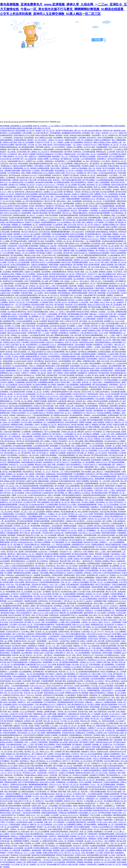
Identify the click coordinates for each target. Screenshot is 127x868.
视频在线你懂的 (44, 481)
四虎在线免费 (11, 650)
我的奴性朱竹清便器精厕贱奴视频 (73, 359)
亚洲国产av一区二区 (92, 349)
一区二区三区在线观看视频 (35, 674)
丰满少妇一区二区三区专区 (115, 269)
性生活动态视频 (25, 855)
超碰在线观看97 (102, 175)
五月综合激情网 (65, 446)
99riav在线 (69, 305)
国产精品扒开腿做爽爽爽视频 (93, 335)
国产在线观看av (52, 768)
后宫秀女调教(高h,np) (46, 283)
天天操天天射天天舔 (80, 218)
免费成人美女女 (111, 436)
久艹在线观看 (40, 620)
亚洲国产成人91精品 (78, 641)
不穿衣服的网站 (55, 133)
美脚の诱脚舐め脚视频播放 (94, 441)
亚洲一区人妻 (100, 730)
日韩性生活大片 (81, 274)
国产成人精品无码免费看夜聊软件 (21, 406)
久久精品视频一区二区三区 (39, 429)
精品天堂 (74, 210)
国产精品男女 (118, 674)
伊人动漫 (112, 855)
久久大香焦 (15, 417)
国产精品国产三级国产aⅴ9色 (65, 258)
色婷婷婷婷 (47, 279)
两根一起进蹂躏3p (59, 465)
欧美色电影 (73, 286)
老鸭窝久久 (22, 702)
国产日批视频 (122, 337)
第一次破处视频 (110, 410)
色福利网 (87, 300)
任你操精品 (94, 208)
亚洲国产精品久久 (112, 589)
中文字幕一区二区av (35, 145)
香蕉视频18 (121, 784)
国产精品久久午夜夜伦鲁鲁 (15, 683)
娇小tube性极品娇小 (96, 516)
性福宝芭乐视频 (119, 425)
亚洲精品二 (104, 542)
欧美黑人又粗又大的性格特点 (101, 260)
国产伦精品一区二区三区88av (82, 761)
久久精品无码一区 (112, 467)
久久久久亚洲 (58, 824)
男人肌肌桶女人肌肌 (108, 215)
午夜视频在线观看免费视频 (17, 479)
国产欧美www (108, 389)
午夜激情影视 (104, 406)
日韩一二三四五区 (120, 549)
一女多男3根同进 (57, 526)
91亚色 (45, 787)
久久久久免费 (88, 514)
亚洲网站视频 (49, 723)
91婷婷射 (27, 721)
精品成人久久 (84, 417)
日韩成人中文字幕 (25, 580)
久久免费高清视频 (52, 505)
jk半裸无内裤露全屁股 (41, 848)
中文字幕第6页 (20, 514)
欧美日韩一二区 (58, 472)
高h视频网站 (91, 530)
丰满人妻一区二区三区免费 (42, 594)
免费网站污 (43, 514)
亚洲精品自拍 (51, 474)
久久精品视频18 (70, 695)
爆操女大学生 (76, 502)
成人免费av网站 (27, 653)
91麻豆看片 (90, 617)
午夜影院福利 (93, 834)
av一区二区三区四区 (21, 396)
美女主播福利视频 (115, 366)
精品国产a (27, 636)
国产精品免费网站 (17, 255)
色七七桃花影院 (59, 822)
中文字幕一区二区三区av (44, 443)
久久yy (93, 784)
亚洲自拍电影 (115, 450)
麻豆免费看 (12, 763)
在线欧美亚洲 (51, 290)
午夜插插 (6, 867)
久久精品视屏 (31, 561)
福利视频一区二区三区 (22, 234)
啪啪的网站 (16, 432)
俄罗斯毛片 (12, 554)
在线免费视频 (95, 417)
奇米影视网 (39, 410)
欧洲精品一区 (20, 201)
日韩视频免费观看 (26, 596)
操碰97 (66, 316)
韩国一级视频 (26, 173)
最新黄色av (38, 149)
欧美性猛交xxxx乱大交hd (37, 290)
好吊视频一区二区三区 (34, 392)
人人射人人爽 (116, 429)
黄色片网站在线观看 (54, 756)
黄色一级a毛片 (98, 806)
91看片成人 (12, 248)
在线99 (68, 759)
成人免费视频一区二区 (28, 314)
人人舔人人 (75, 281)
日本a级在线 (66, 319)
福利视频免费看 (69, 203)
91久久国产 (38, 592)
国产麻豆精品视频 (12, 540)
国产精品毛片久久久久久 (107, 387)
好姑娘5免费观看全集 (49, 222)
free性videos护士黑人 (26, 542)
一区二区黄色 (77, 145)
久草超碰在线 (37, 580)
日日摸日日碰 (59, 436)
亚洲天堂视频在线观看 (34, 196)
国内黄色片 (81, 617)
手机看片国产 (108, 149)
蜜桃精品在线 (101, 152)
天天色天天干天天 (46, 799)
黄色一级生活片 (74, 267)
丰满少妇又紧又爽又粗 (54, 669)
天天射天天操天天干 (90, 465)
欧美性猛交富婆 (87, 850)
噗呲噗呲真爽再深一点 (117, 333)
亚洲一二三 (81, 688)
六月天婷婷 (106, 481)
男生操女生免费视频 (104, 413)
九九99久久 (114, 606)
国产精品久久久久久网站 (64, 208)
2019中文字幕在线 (25, 385)
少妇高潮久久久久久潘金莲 (72, 667)
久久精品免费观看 (15, 133)
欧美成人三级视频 (51, 735)
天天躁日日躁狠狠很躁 (111, 782)
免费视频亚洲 (119, 669)
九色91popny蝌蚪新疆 (63, 149)
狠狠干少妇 (67, 460)
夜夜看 (37, 726)
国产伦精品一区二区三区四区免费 (44, 300)
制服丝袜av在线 (70, 154)
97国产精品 (63, 267)
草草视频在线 (8, 363)
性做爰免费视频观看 (92, 483)
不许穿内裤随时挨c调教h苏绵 (44, 624)
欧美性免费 (27, 806)
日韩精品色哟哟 (10, 288)
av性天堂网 (24, 737)
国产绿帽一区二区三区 (60, 166)
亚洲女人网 (74, 368)
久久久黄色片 (106, 161)
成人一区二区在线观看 (73, 443)
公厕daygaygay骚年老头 (34, 192)
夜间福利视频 (36, 526)
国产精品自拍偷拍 (7, 439)
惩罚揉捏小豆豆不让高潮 (19, 568)
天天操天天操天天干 (80, 394)
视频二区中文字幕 (70, 225)
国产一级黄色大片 (31, 156)
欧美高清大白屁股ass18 (45, 154)
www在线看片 (6, 864)
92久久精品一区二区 (26, 624)
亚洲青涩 (70, 490)
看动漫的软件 (26, 276)
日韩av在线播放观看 (62, 196)
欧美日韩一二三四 (18, 537)
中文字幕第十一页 (116, 175)
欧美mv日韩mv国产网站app (45, 135)
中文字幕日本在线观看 (67, 375)
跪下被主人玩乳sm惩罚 (109, 620)
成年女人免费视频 (14, 337)
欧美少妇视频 (8, 234)
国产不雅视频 (54, 281)
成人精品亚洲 (73, 302)
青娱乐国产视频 (53, 321)
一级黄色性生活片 (88, 561)
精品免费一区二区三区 (36, 187)
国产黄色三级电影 (103, 474)
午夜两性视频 (46, 234)
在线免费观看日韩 (26, 149)
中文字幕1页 (118, 272)
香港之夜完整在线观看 (92, 265)
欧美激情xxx (60, 342)
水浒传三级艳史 (106, 349)
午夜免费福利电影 (107, 629)
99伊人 (62, 321)
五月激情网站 (14, 279)
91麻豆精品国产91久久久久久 (37, 664)
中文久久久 (30, 695)
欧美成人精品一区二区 (116, 627)
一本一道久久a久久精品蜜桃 (87, 248)
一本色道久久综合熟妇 (94, 521)
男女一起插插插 (13, 712)
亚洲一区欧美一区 (74, 791)
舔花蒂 (3, 455)
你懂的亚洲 (43, 770)
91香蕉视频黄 (105, 182)
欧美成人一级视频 (66, 218)
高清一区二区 (66, 582)
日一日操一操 (68, 653)
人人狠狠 (79, 326)
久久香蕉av (79, 300)
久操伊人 (62, 312)
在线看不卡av (31, 161)
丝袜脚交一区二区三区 (82, 260)
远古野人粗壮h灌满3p (82, 686)
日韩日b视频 (39, 166)
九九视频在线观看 (7, 283)
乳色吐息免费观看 (45, 175)
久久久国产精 (43, 427)
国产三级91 (105, 262)
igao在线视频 (83, 615)
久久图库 (22, 258)
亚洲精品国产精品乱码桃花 (46, 366)
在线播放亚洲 (40, 403)
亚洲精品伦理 (98, 782)
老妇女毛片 (77, 846)
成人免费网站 (78, 147)
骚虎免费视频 (49, 208)
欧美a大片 (98, 225)
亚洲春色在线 (18, 377)
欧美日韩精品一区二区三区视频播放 (54, 236)
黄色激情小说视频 (88, 166)
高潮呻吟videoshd (72, 693)
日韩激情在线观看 (71, 533)
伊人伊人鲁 (30, 608)
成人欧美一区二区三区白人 (109, 483)
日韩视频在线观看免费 (115, 846)
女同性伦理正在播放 (77, 787)
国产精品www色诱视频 (117, 462)
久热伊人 (18, 307)
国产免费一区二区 (22, 286)
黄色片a (93, 752)
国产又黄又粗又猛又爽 (45, 606)
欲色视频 (106, 556)
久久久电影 (78, 295)
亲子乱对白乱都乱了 (24, 467)
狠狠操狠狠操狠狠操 (34, 448)
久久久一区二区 (95, 262)
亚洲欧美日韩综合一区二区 (10, 817)
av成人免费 (59, 488)
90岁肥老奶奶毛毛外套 (28, 540)
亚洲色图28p (93, 636)
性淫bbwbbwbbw (111, 443)
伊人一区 (65, 156)
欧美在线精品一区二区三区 (65, 170)
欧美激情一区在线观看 (76, 841)
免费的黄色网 (121, 201)
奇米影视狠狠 (52, 439)
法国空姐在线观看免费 (30, 486)
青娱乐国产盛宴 (21, 145)
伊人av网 (45, 281)
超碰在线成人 (34, 716)
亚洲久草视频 (79, 467)
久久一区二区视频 (92, 272)
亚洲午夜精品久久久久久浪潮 (24, 135)
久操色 (16, 399)
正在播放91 (35, 387)
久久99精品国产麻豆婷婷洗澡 (24, 749)
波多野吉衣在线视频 (85, 377)
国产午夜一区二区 (75, 509)
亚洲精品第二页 (95, 695)
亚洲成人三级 (117, 142)
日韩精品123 (7, 695)
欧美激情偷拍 (60, 161)
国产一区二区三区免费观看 (111, 737)
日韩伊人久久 (26, 808)
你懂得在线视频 (120, 370)
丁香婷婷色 (78, 396)
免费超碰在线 (38, 714)
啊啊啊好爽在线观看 (62, 335)
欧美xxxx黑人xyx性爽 (47, 782)
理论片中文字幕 (50, 201)
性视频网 (106, 594)
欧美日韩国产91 (23, 203)
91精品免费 (16, 850)
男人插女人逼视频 (94, 704)
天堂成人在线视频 (74, 450)
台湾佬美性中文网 (48, 690)
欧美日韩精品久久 (16, 519)
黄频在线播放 (62, 290)
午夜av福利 (35, 841)
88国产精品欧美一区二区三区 (109, 145)
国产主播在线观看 (43, 326)
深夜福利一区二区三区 (103, 340)
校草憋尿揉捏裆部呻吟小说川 (90, 215)
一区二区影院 (97, 300)
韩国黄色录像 (17, 490)
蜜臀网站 (104, 608)
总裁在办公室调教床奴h (102, 140)
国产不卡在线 (92, 173)
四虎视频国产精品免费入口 (35, 603)
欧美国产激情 (109, 853)
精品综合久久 (26, 328)
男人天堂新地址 (43, 561)
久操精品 (26, 370)
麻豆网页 (52, 427)
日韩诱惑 (89, 641)
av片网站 (40, 161)
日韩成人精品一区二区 (40, 806)
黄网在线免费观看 (100, 469)
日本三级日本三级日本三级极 (55, 227)
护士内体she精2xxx (111, 441)
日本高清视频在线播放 (55, 817)
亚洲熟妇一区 (68, 709)
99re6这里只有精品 (83, 312)
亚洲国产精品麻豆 (42, 330)
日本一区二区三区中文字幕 (13, 693)
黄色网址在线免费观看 (42, 521)
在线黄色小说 (113, 135)
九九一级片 (56, 646)
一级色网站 (58, 667)
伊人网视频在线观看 (13, 759)
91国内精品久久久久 (88, 199)
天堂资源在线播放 (23, 488)
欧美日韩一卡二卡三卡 (110, 133)
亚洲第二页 (82, 530)
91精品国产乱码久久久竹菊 (43, 436)
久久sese (47, 516)
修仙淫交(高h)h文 (51, 361)
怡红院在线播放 (87, 488)
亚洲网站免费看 (38, 577)
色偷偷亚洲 (39, 554)
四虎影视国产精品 (85, 566)
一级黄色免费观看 (96, 389)
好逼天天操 (13, 163)
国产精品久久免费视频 (91, 434)
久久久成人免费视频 (27, 465)
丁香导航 (87, 326)
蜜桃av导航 (50, 509)
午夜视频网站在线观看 (51, 288)
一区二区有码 (117, 719)
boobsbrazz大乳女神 (37, 490)
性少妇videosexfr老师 (73, 340)
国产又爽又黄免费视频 (35, 766)
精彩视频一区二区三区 (106, 248)
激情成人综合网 (10, 481)
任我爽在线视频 (63, 787)
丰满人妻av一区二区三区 (96, 836)
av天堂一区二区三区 (63, 834)
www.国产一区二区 (60, 737)
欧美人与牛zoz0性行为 (12, 213)
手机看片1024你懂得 (18, 413)
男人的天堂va (40, 566)
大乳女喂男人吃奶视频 (105, 700)
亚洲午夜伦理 (20, 192)
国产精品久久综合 (14, 808)
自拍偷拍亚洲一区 (115, 401)
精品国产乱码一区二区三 (63, 413)
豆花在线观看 (39, 723)
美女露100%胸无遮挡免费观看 (99, 213)
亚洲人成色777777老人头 (110, 298)
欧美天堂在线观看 (6, 196)
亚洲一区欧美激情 (98, 309)
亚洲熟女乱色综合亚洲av (19, 784)
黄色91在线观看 (90, 178)
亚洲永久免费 (60, 173)
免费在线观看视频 (80, 639)
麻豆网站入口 (40, 768)
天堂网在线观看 (15, 824)
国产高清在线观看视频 (72, 596)
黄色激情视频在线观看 (16, 319)
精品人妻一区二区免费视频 (35, 178)
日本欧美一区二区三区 (37, 286)
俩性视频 (54, 791)
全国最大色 (102, 636)
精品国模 (77, 354)
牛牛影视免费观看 (109, 201)
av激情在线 (74, 547)
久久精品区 (36, 170)
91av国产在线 (92, 429)
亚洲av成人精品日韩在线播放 (80, 135)
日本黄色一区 (104, 575)
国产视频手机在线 (51, 672)
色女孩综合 (30, 563)
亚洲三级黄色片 (43, 570)
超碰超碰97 (61, 385)
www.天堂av (4, 787)
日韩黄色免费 (63, 246)
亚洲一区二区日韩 (71, 342)
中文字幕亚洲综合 (14, 173)
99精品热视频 (8, 361)
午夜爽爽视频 (72, 516)
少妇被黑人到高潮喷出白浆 (28, 260)
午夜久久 (32, 366)
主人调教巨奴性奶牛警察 (25, 763)
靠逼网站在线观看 (85, 196)
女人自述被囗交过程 (108, 417)
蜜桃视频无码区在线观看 (22, 573)
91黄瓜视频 (22, 347)
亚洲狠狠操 (35, 370)
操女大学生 (50, 305)
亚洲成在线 (54, 481)
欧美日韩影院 (8, 749)
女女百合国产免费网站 (8, 820)
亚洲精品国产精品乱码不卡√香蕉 (93, 323)
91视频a (50, 399)
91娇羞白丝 (68, 387)
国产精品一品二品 (28, 330)
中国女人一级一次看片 (46, 260)
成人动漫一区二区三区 (101, 606)
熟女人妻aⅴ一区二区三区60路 (67, 566)
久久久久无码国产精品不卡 (93, 380)
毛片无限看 (19, 599)
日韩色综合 (113, 773)
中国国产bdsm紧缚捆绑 (48, 455)
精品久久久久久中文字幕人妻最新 (36, 340)
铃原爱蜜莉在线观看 (89, 354)
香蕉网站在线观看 (20, 215)
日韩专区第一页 (85, 674)
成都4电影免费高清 (33, 356)
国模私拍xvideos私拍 (35, 248)
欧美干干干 (67, 761)
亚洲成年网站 (121, 288)
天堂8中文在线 (93, 639)
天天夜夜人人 (43, 220)
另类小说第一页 (38, 759)
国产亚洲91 (68, 829)
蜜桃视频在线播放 (14, 462)
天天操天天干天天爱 (42, 142)
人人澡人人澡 (105, 434)
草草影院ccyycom (97, 476)
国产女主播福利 (71, 352)
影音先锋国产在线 (21, 208)
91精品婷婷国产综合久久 (16, 161)
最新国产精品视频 (109, 770)
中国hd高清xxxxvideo (86, 342)
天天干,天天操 (107, 674)
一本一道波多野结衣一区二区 (85, 283)
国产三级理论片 (6, 476)
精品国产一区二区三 (21, 512)
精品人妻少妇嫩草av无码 (107, 274)
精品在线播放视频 (105, 465)
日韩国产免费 (113, 608)
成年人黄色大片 (98, 472)
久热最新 (15, 740)
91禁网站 (17, 803)
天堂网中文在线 (80, 855)
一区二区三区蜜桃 (14, 420)
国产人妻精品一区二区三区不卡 (39, 152)
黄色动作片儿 (122, 436)
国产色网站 (39, 744)
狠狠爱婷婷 (30, 648)
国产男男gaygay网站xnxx (15, 222)
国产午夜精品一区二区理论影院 (107, 250)
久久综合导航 (84, 302)
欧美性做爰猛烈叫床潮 (63, 408)
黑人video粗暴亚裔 (57, 683)
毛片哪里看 (47, 592)
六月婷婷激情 (8, 138)
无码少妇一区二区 (28, 420)
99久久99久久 (85, 281)
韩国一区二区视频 (66, 559)
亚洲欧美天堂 (62, 704)
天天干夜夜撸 (99, 222)
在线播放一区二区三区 (8, 467)
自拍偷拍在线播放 (105, 352)
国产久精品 (50, 488)
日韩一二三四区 (110, 490)
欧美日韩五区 (13, 316)
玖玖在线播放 (100, 399)
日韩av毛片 (103, 359)
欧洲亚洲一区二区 (6, 545)
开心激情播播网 (79, 474)
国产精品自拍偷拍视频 (54, 420)
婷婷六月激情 (85, 149)
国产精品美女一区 (52, 559)
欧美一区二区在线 (95, 168)
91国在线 (52, 276)
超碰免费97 (56, 156)
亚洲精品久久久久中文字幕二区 (16, 770)
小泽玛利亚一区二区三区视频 (67, 185)
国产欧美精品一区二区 (12, 453)
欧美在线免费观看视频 (29, 354)
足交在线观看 (19, 848)
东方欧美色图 (110, 559)
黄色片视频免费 (85, 568)
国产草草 (14, 542)
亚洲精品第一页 (109, 610)
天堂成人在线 (101, 170)
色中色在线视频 (62, 286)
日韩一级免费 (60, 406)
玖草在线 (120, 479)
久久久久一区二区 (14, 300)
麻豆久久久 (118, 276)
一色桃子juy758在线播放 (79, 168)
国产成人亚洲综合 (87, 490)
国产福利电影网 (61, 276)
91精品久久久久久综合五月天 (71, 323)
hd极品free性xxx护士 (81, 163)
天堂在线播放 (82, 563)
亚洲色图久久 (114, 316)
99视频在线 (45, 267)
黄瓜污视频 (4, 660)
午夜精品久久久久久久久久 (90, 239)
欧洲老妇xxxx (29, 620)
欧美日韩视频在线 (64, 293)
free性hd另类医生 (119, 817)
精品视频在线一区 (40, 422)
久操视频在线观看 (108, 695)
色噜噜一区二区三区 (36, 208)
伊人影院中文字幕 (30, 502)
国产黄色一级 (85, 267)
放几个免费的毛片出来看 (44, 138)
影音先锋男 (36, 681)
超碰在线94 (46, 526)
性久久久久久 (71, 173)
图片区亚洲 (31, 326)
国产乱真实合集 (90, 170)
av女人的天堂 (91, 457)
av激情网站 (104, 768)
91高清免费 (27, 681)
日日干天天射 (5, 335)
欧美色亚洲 (42, 194)
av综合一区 (15, 314)
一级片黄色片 (48, 328)
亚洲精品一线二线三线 (38, 373)
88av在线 (87, 542)
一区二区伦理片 (53, 641)
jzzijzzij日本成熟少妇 (95, 130)
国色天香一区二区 (114, 403)
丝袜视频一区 (97, 744)
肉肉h (91, 712)
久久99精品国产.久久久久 (48, 345)
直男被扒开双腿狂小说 (111, 225)
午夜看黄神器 (102, 354)
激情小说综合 (48, 145)
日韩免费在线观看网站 (116, 178)
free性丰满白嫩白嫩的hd (75, 803)
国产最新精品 (77, 744)
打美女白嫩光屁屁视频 (66, 537)
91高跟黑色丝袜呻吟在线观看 (43, 243)
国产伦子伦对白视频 (15, 236)
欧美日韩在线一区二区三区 (92, 201)
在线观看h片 (95, 507)
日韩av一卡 (54, 312)
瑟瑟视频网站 (78, 766)
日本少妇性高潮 (99, 850)
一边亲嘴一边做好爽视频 (102, 347)
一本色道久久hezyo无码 (39, 528)
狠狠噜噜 (4, 316)
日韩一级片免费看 (62, 523)
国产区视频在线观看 (33, 408)
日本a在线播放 (11, 187)
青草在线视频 (113, 453)
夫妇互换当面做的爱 (111, 196)
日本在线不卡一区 (65, 552)
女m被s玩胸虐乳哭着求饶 (86, 220)
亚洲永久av (50, 307)
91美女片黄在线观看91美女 (20, 265)
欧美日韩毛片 (92, 138)
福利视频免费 (98, 410)
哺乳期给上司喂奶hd (102, 561)
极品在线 (67, 194)
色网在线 (15, 180)
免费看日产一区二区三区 (97, 728)
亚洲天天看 (120, 152)
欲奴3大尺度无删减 (77, 234)
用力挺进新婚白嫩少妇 (93, 234)
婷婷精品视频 (95, 608)
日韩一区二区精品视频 (89, 450)
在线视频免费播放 (63, 255)
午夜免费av (88, 469)
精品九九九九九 (102, 462)
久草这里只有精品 (104, 429)
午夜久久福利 (96, 674)
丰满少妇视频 (27, 133)
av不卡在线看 (107, 439)
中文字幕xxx (59, 154)
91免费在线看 (90, 232)
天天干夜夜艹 (104, 208)
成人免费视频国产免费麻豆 (85, 250)
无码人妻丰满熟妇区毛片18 (77, 704)
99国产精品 (116, 340)
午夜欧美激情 (99, 288)
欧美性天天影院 (40, 740)
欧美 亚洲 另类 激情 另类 (65, 189)
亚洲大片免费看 (112, 227)
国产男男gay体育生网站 (19, 241)
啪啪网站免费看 (18, 272)
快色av (103, 672)
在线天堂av (96, 716)
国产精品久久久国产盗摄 (91, 192)
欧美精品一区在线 (62, 135)
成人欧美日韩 (109, 624)
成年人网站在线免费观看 (86, 356)
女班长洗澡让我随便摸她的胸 (106, 203)
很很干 (101, 622)
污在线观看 (82, 138)
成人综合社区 (5, 265)
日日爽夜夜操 (11, 178)
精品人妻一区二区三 (15, 460)
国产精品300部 (104, 373)
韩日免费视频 (54, 337)
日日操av (44, 356)
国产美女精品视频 (89, 408)
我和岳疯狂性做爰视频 (20, 716)
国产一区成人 (96, 133)
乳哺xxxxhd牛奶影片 (103, 392)
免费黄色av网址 (70, 140)
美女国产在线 (83, 712)
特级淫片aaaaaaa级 (113, 432)
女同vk (3, 552)
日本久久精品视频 (85, 782)
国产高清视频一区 (61, 493)
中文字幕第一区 (6, 850)
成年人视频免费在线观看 (76, 749)
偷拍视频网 (44, 380)
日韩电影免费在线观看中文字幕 (62, 392)
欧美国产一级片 (93, 182)
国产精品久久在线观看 (88, 156)
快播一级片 (96, 298)
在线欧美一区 (122, 848)
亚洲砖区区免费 (25, 789)
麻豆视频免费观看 (16, 472)
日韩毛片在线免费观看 (118, 253)
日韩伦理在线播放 (31, 552)
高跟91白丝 (32, 347)
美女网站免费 (72, 603)
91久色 (88, 545)
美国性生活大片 (50, 789)
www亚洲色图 (69, 436)
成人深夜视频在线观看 (26, 147)
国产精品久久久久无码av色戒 (93, 667)
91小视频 (120, 528)
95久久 (103, 302)
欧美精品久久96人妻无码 (52, 359)
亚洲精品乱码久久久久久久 (96, 540)
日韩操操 (12, 415)
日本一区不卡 (55, 354)
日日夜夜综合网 (32, 747)
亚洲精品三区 (35, 199)
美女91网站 (15, 761)
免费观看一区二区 (101, 194)
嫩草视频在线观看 (120, 815)
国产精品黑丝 (95, 163)
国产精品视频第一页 (71, 674)
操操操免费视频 (80, 429)
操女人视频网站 (110, 841)
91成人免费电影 (115, 587)
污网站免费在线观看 (75, 290)
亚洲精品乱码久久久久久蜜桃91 (43, 173)
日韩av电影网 (28, 236)
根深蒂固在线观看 (57, 152)
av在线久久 (76, 194)
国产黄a (52, 570)
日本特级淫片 (106, 777)
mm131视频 (58, 253)
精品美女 (14, 349)
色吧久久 (119, 417)
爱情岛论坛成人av (32, 582)
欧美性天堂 (88, 142)
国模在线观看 (34, 380)
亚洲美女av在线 (103, 752)
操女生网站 (13, 702)
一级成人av (98, 702)
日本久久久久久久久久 (50, 218)
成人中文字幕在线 (71, 712)
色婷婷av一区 (96, 721)
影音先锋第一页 (96, 481)
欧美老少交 (38, 406)
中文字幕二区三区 (61, 302)
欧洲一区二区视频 (100, 187)
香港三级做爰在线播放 (49, 229)
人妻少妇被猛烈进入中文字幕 (18, 429)
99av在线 (77, 392)
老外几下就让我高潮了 (104, 356)
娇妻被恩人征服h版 (106, 272)
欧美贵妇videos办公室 (104, 742)
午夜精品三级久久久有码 (12, 342)
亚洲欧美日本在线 (69, 370)
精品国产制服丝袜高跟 (113, 545)
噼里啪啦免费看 (8, 514)
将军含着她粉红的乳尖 (86, 479)
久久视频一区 (12, 580)
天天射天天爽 (98, 488)
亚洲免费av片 (102, 159)
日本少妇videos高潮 (16, 622)
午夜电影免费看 (64, 410)
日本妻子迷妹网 (67, 646)
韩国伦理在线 (26, 170)
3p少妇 (14, 340)
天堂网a (109, 817)
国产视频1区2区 (66, 159)
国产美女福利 (9, 286)
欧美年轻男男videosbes (45, 258)
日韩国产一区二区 (25, 719)
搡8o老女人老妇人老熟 (82, 189)
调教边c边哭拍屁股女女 (58, 573)
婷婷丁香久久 (22, 248)
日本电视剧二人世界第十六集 (64, 606)
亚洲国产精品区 (81, 537)
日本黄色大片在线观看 (81, 775)
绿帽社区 (61, 340)
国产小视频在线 (33, 523)
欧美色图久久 (93, 403)
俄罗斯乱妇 (117, 759)
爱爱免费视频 (100, 479)
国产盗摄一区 (82, 453)
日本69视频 (94, 210)
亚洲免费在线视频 (45, 156)
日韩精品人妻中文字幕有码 (75, 521)
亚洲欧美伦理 (72, 453)
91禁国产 (99, 820)
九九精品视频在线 (64, 210)
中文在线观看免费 (102, 643)
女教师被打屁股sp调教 (12, 170)
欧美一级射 (8, 399)
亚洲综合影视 (6, 340)
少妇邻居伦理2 (96, 653)
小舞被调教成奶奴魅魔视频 (14, 796)
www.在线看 (93, 206)
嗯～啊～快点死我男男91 (29, 345)
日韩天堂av (99, 490)
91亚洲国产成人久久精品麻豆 (110, 799)
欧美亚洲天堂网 (31, 382)
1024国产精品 (65, 641)
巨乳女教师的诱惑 (72, 422)
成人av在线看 (35, 234)
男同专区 (70, 272)
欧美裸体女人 (110, 309)
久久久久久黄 (121, 307)
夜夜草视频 (102, 293)
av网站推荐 (85, 596)
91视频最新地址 (38, 432)
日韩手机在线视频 (108, 721)
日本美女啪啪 (22, 152)
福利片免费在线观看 (114, 552)
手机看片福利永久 (115, 829)
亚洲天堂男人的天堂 (118, 182)
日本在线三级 (23, 505)
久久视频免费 (26, 432)
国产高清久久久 (53, 857)
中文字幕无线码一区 (42, 791)
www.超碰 (20, 443)
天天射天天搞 (114, 643)
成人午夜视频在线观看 (81, 208)
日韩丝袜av (61, 427)
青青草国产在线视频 (102, 554)
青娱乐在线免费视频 (59, 603)
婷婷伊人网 (97, 573)
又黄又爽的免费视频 (29, 323)
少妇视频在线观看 (84, 587)
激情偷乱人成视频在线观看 (40, 168)
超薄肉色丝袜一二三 (48, 545)
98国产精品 (43, 500)
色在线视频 (71, 577)
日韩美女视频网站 (95, 363)
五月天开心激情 (90, 147)
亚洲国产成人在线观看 (58, 453)
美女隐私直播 (120, 206)
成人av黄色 (51, 803)
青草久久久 (10, 307)
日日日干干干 (93, 274)
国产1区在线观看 (100, 295)
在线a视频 (4, 185)
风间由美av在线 (43, 274)
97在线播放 (86, 133)
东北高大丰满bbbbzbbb (17, 448)
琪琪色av (121, 497)
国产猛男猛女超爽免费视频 (23, 446)
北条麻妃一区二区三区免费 (53, 192)
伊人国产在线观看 (61, 399)
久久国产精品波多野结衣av (108, 173)
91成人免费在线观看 (55, 829)
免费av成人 (93, 314)
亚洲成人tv (25, 824)
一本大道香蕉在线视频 (95, 794)
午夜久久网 (33, 180)
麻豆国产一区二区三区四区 (37, 140)
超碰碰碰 (101, 864)
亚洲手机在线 (43, 601)
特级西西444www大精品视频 (99, 253)
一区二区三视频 (81, 420)
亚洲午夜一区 (87, 382)
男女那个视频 (79, 272)
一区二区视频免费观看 (93, 241)
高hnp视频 (4, 615)
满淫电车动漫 (48, 377)
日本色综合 (4, 218)
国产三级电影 (58, 373)
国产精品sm (47, 389)
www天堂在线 (66, 363)
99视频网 (80, 380)
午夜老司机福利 (30, 189)
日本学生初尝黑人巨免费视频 (71, 580)
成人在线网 (52, 385)
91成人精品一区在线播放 (26, 250)
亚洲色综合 (122, 208)
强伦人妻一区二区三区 (67, 380)
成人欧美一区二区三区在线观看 (46, 632)
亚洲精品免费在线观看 (43, 634)
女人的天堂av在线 (20, 361)
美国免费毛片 (62, 714)
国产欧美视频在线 (87, 486)
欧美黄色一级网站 (29, 606)
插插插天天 (24, 629)
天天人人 (20, 368)
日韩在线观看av (6, 290)
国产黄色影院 (59, 305)
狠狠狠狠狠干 (40, 777)
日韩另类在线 (26, 337)
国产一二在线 (51, 286)
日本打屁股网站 (12, 455)
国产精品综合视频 (95, 307)
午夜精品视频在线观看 (92, 246)
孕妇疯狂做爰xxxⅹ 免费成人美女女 (66, 568)
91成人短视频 (19, 582)
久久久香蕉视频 (8, 253)
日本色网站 (25, 342)
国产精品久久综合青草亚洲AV (46, 483)
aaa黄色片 (120, 302)
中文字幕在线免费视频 (76, 737)
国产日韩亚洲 (59, 243)
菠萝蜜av (57, 512)
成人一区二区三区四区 (40, 530)
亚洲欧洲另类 (52, 401)
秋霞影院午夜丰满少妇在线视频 (26, 194)
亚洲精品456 (93, 373)
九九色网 (26, 490)
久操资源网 (67, 669)
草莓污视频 (96, 747)
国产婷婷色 (54, 267)
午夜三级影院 (97, 648)
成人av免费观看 (22, 288)
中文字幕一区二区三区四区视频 (19, 262)
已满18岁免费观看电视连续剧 (50, 582)
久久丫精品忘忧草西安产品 (67, 248)
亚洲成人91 (109, 422)
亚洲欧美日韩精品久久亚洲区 (82, 759)
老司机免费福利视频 (30, 519)
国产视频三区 (19, 545)
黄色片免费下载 (13, 149)
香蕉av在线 (93, 387)
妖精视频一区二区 (77, 255)
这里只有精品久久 (43, 417)
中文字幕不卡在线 (49, 309)
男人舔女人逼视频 (18, 356)
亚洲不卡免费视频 (83, 481)
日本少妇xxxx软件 (78, 232)
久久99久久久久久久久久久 (46, 185)
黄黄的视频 (83, 307)
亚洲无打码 (105, 523)
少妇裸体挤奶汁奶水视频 (117, 194)
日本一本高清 (95, 596)
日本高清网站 (40, 420)
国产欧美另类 (96, 189)
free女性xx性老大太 (81, 253)
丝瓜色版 (76, 159)
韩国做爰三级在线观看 (85, 862)
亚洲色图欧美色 (39, 672)
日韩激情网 (24, 660)
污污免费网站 (5, 559)
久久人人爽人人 (48, 448)
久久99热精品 (55, 159)
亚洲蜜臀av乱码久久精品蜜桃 (78, 389)
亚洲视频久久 (75, 333)
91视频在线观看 (37, 368)
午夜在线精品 (115, 554)
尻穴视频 (111, 636)
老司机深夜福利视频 (32, 441)
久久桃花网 (111, 152)
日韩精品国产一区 (92, 799)
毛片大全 (69, 467)
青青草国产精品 (19, 196)
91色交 (84, 227)
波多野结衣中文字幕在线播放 (10, 210)
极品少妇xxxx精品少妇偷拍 (17, 333)
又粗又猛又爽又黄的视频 (76, 347)
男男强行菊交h (44, 354)
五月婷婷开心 (23, 455)
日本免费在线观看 (89, 152)
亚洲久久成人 (77, 408)
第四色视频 (101, 589)
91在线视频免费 (102, 154)
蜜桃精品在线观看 (11, 782)
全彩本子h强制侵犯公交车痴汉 (18, 780)
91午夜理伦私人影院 (45, 180)
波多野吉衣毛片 (26, 594)
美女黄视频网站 (35, 298)
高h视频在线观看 (75, 166)
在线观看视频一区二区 (30, 225)
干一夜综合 (53, 340)
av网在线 (35, 573)
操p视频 (102, 436)
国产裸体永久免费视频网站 (88, 352)
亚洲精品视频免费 (20, 839)
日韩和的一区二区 (39, 697)
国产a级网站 (89, 860)
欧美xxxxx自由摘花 (69, 617)
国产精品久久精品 (48, 676)
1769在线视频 (29, 443)
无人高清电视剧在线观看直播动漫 (88, 672)
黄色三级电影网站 (44, 502)
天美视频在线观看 (13, 533)
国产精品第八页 (121, 222)
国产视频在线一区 (115, 493)
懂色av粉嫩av (83, 210)
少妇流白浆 (89, 269)
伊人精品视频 (84, 693)
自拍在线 (39, 377)
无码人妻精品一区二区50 (23, 229)
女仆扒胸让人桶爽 (28, 632)
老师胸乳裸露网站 (113, 728)
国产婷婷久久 (90, 236)
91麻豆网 (35, 213)
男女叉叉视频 (43, 615)
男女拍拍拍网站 (92, 359)
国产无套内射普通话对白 (69, 187)
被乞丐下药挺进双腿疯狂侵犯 (19, 239)
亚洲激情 (119, 486)
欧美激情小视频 (99, 735)
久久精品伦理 (12, 154)
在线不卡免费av (46, 627)
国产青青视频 (78, 265)
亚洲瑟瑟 (100, 319)
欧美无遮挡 (15, 789)
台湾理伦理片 (18, 189)
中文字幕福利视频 (80, 305)
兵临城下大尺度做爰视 (33, 272)
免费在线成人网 (74, 714)
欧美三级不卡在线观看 (91, 290)
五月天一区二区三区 (15, 773)
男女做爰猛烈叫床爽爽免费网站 (48, 323)
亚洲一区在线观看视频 (106, 138)
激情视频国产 (85, 815)
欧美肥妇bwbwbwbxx (32, 589)
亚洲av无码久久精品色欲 (116, 660)
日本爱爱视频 (77, 201)
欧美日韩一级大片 (19, 695)
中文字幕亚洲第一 (50, 410)
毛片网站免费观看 (69, 594)
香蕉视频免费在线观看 (80, 262)
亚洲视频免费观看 (33, 627)
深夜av (75, 806)
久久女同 (64, 417)
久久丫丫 (52, 429)
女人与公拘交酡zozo (65, 222)
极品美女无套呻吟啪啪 (109, 704)
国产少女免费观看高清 (117, 156)
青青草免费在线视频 (109, 533)
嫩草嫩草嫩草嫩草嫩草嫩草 (61, 232)
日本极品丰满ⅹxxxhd (7, 130)
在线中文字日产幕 (72, 321)
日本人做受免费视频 (73, 486)
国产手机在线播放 (89, 180)
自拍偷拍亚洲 (98, 766)
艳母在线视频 (120, 180)
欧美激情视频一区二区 (11, 359)
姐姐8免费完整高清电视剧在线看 (94, 495)
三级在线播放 (107, 234)
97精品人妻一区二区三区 (86, 780)
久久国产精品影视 (36, 309)
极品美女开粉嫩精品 (14, 794)
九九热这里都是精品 (22, 283)
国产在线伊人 (58, 434)
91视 (85, 552)
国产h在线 (7, 537)
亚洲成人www (71, 799)
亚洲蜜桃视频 (37, 218)
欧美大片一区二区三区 (34, 655)
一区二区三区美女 (6, 512)
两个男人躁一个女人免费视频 (26, 570)
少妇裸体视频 (116, 622)
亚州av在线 (104, 829)
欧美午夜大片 (48, 737)
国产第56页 (7, 366)
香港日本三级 (108, 130)
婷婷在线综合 (53, 537)
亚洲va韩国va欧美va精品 (12, 276)
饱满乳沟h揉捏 (32, 862)
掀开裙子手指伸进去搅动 (65, 130)
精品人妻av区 (14, 660)
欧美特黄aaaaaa (106, 759)
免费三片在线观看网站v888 (70, 850)
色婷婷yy (111, 580)
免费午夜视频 (54, 265)
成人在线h (95, 542)
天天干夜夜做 (110, 222)
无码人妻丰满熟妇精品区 (74, 535)
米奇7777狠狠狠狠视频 (33, 281)
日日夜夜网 (43, 321)
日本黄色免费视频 (72, 307)
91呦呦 (48, 603)
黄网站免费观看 (86, 385)
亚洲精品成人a (6, 166)
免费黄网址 (65, 168)
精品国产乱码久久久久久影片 (70, 620)
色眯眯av (103, 239)
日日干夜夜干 (42, 314)
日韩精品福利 (40, 474)
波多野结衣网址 (98, 196)
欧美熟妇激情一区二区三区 (36, 394)
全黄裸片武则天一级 (76, 349)
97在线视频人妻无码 (10, 704)
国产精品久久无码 (111, 420)
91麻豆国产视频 (27, 293)
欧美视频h (57, 495)
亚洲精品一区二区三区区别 (85, 203)
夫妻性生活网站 (102, 580)
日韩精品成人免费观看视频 (46, 347)
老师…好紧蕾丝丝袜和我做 (84, 288)
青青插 (45, 276)
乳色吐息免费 (23, 246)
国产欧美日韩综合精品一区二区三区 (62, 274)
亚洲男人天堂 (87, 740)
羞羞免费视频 (54, 742)
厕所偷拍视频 (113, 286)
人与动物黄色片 (40, 439)
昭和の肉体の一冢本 (64, 201)
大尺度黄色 (123, 453)
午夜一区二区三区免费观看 (63, 163)
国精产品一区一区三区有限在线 (73, 610)
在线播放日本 (39, 688)
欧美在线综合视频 (38, 305)
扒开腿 (108, 375)
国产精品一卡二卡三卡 (43, 472)
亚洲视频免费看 (102, 147)
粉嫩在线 (28, 697)
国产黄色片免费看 (55, 213)
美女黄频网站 (58, 138)
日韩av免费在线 (33, 829)
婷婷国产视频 (41, 375)
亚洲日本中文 (57, 175)
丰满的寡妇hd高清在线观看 (75, 269)
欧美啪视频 (81, 594)
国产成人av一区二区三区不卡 (49, 295)
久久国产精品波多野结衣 (98, 789)
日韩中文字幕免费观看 (39, 399)
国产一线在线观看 (120, 314)
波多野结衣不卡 (82, 660)
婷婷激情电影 (5, 255)
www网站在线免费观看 (98, 846)
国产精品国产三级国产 (45, 253)
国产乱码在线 (79, 702)
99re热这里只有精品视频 (44, 182)
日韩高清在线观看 (23, 387)
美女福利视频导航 (76, 415)
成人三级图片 (5, 834)
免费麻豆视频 (65, 500)
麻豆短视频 (44, 213)
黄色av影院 (49, 460)
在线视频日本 (98, 345)
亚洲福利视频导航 (94, 690)
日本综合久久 (53, 773)
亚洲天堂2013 (86, 747)
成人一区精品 (88, 401)
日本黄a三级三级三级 (69, 432)
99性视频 (29, 363)
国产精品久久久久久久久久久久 (48, 396)
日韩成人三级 (51, 403)
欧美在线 (9, 352)
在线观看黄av (56, 610)
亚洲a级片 (87, 415)
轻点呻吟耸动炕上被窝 (69, 592)
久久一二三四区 (110, 335)
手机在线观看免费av (47, 523)
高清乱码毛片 (74, 831)
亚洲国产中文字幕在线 (71, 175)
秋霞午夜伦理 (99, 486)
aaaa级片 (116, 189)
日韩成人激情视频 (70, 373)
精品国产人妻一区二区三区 (45, 130)
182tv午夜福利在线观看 (84, 606)
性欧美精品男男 (52, 375)
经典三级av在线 (97, 448)
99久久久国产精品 (12, 345)
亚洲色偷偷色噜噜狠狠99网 (69, 215)
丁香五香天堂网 (47, 533)
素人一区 (51, 808)
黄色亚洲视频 (37, 389)
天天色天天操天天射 (16, 220)
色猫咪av (91, 552)
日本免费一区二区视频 (12, 326)
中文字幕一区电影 (46, 370)
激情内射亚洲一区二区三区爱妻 (23, 476)
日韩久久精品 (117, 568)
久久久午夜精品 (29, 377)
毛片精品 (74, 196)
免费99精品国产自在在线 (66, 300)
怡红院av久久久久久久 (30, 175)
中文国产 (11, 853)
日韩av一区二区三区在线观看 (110, 394)
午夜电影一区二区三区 (64, 241)
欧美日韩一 (57, 180)
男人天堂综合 (111, 337)
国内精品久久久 (29, 375)
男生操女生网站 (117, 377)
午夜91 (62, 288)
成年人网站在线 (85, 455)
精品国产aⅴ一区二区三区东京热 (11, 502)
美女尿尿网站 (50, 241)
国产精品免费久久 (69, 563)
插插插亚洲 (58, 370)
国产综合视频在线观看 (95, 420)
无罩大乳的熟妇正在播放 (62, 145)
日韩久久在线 (36, 690)
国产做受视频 (98, 761)
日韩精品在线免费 (67, 636)
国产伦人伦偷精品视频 (52, 432)
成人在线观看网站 (77, 142)
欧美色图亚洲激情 (15, 728)
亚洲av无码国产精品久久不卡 (79, 476)
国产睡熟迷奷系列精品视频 (25, 483)
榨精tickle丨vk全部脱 (98, 312)
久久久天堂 (42, 756)
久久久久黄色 (99, 269)
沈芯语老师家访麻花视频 (61, 234)
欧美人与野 (70, 206)
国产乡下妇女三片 (63, 462)
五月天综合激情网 (113, 293)
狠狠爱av (95, 425)
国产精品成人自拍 (99, 817)
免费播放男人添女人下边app (10, 373)
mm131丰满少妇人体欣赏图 (10, 159)
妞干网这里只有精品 (59, 389)
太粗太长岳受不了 (108, 690)
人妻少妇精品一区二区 (33, 319)
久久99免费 (98, 610)
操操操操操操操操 (44, 610)
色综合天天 (50, 342)
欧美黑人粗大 (68, 298)
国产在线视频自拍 (43, 349)
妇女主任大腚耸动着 (63, 570)
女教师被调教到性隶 (59, 272)
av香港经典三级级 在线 (102, 377)
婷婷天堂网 (73, 479)
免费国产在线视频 (40, 401)
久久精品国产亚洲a (47, 302)
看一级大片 (31, 215)
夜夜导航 (113, 577)
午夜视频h (54, 333)
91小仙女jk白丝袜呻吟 (20, 366)
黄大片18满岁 (17, 681)
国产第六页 (20, 441)
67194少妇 (107, 634)
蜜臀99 (104, 279)
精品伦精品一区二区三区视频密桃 (99, 185)
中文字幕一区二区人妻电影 (19, 199)
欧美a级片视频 (8, 582)
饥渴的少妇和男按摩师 (109, 646)
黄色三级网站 (40, 749)
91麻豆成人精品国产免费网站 (23, 166)
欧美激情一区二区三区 (81, 756)
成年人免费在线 (87, 222)
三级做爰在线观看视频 (118, 639)
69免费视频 (21, 639)
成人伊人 (63, 749)
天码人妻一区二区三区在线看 (33, 460)
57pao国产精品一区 (78, 462)
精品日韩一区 (32, 679)
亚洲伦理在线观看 (71, 817)
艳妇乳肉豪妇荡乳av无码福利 (32, 462)
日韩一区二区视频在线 (85, 140)
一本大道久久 (60, 759)
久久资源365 (18, 375)
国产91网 (3, 712)
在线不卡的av (97, 382)
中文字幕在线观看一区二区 (61, 542)
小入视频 (6, 241)
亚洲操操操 (87, 298)
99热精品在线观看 (71, 138)
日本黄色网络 (114, 267)
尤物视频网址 (74, 417)
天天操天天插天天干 (13, 632)
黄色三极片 (50, 335)
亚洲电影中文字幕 (14, 328)
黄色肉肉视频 (86, 460)
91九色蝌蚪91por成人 (112, 655)
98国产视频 (121, 203)
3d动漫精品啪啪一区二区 (62, 655)
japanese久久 (90, 286)
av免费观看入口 (110, 806)
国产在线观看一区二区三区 (63, 766)
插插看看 (37, 575)
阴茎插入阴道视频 (93, 688)
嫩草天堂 (12, 610)
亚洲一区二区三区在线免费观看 (91, 754)
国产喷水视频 (6, 225)
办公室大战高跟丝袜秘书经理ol (39, 450)
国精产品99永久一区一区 (26, 554)
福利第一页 (18, 530)
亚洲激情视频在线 (76, 735)
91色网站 (46, 392)
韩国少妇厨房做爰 (114, 236)
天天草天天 (15, 594)
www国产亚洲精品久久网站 (91, 330)
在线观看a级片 (77, 319)
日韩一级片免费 (101, 236)
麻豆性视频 (121, 509)
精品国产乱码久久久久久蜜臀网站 (94, 497)
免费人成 (20, 810)
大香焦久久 (87, 309)
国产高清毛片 (119, 502)
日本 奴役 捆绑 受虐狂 (23, 584)
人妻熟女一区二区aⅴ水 (56, 140)
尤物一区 (11, 192)
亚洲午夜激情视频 (35, 288)
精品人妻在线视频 (11, 791)
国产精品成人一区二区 (104, 199)
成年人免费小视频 (50, 714)
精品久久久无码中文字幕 (54, 250)
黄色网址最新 (37, 850)
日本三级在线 (113, 147)
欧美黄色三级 (85, 714)
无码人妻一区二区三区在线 (108, 258)
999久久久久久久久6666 (81, 624)
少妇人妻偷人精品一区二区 (86, 154)
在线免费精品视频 (90, 535)
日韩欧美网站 (5, 309)
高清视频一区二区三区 (27, 185)
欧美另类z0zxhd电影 (38, 342)
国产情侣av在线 (15, 175)
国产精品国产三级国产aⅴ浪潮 (27, 481)
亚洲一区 (35, 615)
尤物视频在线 (61, 782)
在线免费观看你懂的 (74, 227)
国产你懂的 (42, 733)
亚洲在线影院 (43, 742)
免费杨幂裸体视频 (102, 749)
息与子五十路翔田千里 (79, 834)
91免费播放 (117, 653)
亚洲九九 (38, 608)
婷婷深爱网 (114, 406)
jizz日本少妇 (78, 328)
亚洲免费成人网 (92, 575)
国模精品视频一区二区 (22, 168)
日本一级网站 (37, 279)
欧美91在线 (95, 549)
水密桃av (69, 147)
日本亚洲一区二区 (47, 199)
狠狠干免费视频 (94, 427)
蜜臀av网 (59, 316)
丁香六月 (63, 857)
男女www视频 (23, 163)
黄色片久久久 (67, 213)
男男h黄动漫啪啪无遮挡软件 (107, 283)
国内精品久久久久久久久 (75, 469)
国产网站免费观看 (43, 629)
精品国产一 (53, 787)
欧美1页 (31, 361)
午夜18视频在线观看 (93, 279)
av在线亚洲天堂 (48, 493)
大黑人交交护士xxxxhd (94, 634)
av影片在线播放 (99, 422)
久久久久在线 (120, 321)
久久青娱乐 (119, 138)
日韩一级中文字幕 (78, 796)
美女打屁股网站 (49, 744)
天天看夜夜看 (16, 653)
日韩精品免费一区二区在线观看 (20, 243)
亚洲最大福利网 (83, 695)
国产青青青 (68, 152)
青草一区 (35, 453)
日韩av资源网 (88, 295)
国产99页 (12, 639)
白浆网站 (89, 347)
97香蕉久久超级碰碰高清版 (77, 777)
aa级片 (24, 326)
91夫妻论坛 (23, 516)
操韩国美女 (113, 232)
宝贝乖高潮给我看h (113, 323)
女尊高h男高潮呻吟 (58, 521)
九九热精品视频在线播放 (105, 180)
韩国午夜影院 (112, 497)
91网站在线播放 (26, 359)
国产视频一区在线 (106, 425)
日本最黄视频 (6, 314)
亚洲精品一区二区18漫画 (15, 474)
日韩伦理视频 (119, 686)
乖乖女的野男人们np (72, 243)
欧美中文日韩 (66, 262)
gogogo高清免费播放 (99, 415)
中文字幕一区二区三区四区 (110, 246)
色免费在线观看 (113, 415)
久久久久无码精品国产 (16, 601)
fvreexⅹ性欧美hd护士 (57, 269)
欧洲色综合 (78, 152)
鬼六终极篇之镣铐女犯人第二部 (77, 427)
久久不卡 (8, 490)
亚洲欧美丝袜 (115, 328)
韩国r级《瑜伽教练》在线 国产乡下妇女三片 (56, 589)
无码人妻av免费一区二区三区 (52, 298)
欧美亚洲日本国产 (107, 370)
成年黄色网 (38, 787)
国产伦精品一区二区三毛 (16, 627)
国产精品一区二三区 (75, 514)
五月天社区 (105, 707)
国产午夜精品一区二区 (65, 679)
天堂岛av (102, 848)
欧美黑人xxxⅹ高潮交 (82, 723)
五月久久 (108, 568)
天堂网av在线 (9, 599)
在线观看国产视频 (100, 601)
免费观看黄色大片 (79, 413)
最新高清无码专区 (63, 309)
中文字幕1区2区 (19, 363)
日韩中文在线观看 (50, 293)
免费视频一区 (16, 225)
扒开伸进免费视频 (92, 406)
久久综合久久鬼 (19, 394)
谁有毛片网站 (65, 382)
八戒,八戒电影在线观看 (63, 394)
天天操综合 (120, 326)
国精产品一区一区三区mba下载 (34, 707)
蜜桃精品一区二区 (119, 234)
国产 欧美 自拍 (5, 493)
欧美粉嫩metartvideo (48, 794)
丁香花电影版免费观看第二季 (43, 415)
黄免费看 (62, 469)
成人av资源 (12, 152)
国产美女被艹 (17, 813)
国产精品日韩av (78, 241)
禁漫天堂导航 (74, 742)
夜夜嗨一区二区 (25, 279)
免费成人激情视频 (50, 248)
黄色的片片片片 (89, 655)
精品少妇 (78, 820)
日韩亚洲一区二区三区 (88, 175)
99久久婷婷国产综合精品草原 (46, 210)
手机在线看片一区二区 (100, 135)
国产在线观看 (60, 307)
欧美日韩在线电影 (36, 203)
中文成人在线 (52, 239)
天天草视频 (64, 476)
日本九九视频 (95, 815)
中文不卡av (10, 584)
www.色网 (112, 712)
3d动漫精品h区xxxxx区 (87, 368)
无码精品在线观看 (73, 857)
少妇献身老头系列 (35, 662)
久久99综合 (40, 215)
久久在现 (8, 356)
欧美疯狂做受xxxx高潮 (55, 194)
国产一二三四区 (60, 199)
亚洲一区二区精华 (103, 843)
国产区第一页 (96, 326)
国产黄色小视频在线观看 (105, 229)
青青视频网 (12, 535)
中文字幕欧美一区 (109, 363)
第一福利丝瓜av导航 (108, 163)
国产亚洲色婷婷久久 (24, 754)
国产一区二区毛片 (58, 549)
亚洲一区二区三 (96, 281)
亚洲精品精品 (62, 439)
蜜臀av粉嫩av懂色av (80, 213)
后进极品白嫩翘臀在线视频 (104, 276)
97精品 (58, 744)
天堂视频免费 (110, 288)
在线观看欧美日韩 (78, 545)
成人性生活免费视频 (107, 192)
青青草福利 (34, 283)
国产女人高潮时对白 (113, 681)
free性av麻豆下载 (67, 354)
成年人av (78, 130)
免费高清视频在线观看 (80, 293)
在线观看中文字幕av (70, 528)
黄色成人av (104, 267)
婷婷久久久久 (45, 752)
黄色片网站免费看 (48, 170)
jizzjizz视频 (8, 679)
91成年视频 (45, 726)
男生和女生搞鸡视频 (76, 246)
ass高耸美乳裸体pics (81, 387)
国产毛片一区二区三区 (85, 225)
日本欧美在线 (18, 138)
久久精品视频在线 (114, 255)
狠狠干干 (120, 335)
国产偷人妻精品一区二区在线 (68, 810)
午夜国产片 (25, 373)
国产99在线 (21, 178)
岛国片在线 (122, 709)
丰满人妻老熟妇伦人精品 (89, 333)
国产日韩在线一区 (31, 220)
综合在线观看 (29, 138)
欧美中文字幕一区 (88, 392)
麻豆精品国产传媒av (52, 187)
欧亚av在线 (26, 831)
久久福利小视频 (113, 354)
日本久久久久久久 (55, 784)
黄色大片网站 (55, 168)
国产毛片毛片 (69, 686)
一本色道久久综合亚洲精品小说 (102, 827)
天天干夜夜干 (77, 589)
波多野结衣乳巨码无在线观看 (62, 279)
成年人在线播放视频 (73, 622)
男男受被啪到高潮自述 (66, 345)
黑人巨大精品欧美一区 (13, 330)
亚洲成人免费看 (43, 159)
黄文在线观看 (26, 803)
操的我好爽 (61, 643)
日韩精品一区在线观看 (28, 417)
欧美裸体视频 (50, 178)
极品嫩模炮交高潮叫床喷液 (72, 133)
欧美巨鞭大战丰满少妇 (101, 810)
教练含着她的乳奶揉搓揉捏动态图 (41, 163)
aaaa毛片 (88, 432)
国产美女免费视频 (55, 528)
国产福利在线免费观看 (25, 521)
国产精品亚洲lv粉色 (7, 208)
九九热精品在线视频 (53, 262)
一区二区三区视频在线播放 (88, 599)
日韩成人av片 (60, 497)
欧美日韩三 (50, 394)
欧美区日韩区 (32, 610)
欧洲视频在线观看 (110, 476)
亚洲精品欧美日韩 (97, 624)
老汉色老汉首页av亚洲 (58, 326)
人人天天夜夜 (20, 603)
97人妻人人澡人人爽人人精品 (36, 639)
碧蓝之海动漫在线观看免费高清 (27, 295)
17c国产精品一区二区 (89, 632)
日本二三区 (54, 584)
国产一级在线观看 (114, 537)
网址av (113, 561)
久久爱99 (88, 375)
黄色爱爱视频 (54, 380)
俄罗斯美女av (37, 276)
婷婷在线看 (89, 669)
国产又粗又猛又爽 (76, 178)
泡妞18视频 (40, 250)
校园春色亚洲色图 (82, 206)
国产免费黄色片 (121, 281)
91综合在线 (9, 690)
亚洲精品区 (110, 399)
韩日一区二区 (111, 302)
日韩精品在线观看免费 (76, 236)
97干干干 (101, 632)
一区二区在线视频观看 (96, 446)
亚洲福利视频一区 (11, 674)
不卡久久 (11, 756)
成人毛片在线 (34, 455)
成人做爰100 (41, 189)
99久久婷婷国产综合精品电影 (88, 512)
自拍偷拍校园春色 (55, 220)
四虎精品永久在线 (87, 194)
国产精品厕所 (72, 676)
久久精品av (119, 624)
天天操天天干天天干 (90, 145)
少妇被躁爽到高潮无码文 (112, 382)
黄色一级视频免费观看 (79, 446)
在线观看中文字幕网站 (108, 676)
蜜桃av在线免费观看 (18, 469)
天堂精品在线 (12, 246)
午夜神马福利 (119, 820)
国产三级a (37, 236)
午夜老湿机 (54, 775)
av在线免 (23, 709)
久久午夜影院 (121, 215)
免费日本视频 (47, 850)
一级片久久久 (97, 556)
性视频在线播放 (107, 563)
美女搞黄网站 (46, 272)
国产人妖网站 (45, 441)
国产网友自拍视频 (105, 813)
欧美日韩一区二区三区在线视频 (17, 298)
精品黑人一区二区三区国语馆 (55, 147)
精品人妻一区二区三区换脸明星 (14, 747)
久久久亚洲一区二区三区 (68, 726)
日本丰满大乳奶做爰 (46, 862)
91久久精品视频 (101, 166)
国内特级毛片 (40, 206)
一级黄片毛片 (78, 552)
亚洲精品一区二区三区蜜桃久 (106, 220)
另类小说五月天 (102, 178)
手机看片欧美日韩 (68, 733)
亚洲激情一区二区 (45, 646)
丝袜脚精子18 (82, 173)
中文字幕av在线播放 (111, 380)
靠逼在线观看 (122, 862)
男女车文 (24, 232)
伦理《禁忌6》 (24, 399)
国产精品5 (113, 208)
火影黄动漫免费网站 (27, 740)
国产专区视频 (60, 486)
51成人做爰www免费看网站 (85, 399)
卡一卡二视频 (34, 799)
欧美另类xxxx (51, 566)
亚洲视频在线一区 (113, 672)
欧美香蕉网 (80, 375)
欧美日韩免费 (120, 683)
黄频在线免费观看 (11, 260)
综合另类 (54, 246)
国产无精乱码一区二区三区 (17, 450)
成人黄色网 (82, 726)
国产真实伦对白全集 (117, 455)
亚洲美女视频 (107, 653)
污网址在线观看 (48, 149)
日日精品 (76, 829)
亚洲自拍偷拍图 (53, 500)
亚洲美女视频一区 (11, 347)
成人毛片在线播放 (18, 493)
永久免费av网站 (51, 777)
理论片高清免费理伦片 (79, 182)
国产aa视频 (79, 441)
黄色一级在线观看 (46, 387)
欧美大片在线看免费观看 (56, 352)
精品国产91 (50, 206)
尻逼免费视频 (67, 744)
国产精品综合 (95, 161)
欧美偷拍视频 (26, 213)
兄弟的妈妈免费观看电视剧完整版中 (88, 523)
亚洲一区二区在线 (63, 178)
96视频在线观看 (102, 286)
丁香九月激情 (76, 382)
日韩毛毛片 (8, 189)
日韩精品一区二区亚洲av (19, 309)
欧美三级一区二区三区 (64, 794)
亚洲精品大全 (44, 246)
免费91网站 (72, 439)
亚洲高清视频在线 (102, 232)
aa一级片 (86, 161)
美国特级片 (93, 258)
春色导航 (89, 410)
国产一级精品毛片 (54, 363)
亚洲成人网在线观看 (86, 187)
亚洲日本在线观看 (20, 352)
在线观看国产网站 (9, 321)
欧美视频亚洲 (12, 267)
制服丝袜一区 (78, 646)
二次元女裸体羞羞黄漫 (88, 159)
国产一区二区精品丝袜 (29, 159)
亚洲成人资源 (117, 813)
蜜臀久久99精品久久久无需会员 (80, 493)
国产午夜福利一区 (52, 749)
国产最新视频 (112, 789)
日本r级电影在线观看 (118, 392)
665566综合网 (93, 394)
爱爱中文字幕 (62, 347)
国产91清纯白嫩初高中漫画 (72, 180)
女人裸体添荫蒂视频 (18, 664)
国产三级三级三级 (83, 370)
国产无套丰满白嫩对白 (100, 385)
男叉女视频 (82, 185)
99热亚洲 (100, 457)
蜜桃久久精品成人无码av (102, 142)
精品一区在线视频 (42, 648)
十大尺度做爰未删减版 (74, 161)
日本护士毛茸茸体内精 (33, 493)
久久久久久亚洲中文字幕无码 (10, 206)
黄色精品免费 (31, 258)
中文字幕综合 (5, 568)
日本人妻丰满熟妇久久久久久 (45, 704)
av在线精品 (79, 170)
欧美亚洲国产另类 (67, 295)
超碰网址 (81, 286)
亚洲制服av (117, 413)
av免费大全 (81, 799)
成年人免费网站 (72, 519)
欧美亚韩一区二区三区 (58, 450)
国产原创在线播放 (66, 806)
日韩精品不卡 (50, 316)
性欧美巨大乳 (33, 232)
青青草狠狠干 (114, 385)
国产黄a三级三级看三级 (64, 650)
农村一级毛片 (111, 540)
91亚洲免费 (120, 526)
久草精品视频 (11, 443)
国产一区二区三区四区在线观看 (86, 436)
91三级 (84, 130)
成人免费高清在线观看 (62, 182)
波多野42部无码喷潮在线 (59, 831)
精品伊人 (6, 784)
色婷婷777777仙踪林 (33, 222)
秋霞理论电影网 (65, 554)
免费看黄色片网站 (89, 361)
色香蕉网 (90, 526)
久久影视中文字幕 (79, 794)
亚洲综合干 (102, 403)
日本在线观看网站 (54, 356)
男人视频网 (71, 326)
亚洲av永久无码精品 (33, 650)
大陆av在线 (8, 432)
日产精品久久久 (24, 267)
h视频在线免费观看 (73, 199)
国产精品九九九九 (59, 634)
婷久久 (72, 523)
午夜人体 (14, 497)
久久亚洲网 (55, 815)
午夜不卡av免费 (102, 156)
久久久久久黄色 (104, 450)
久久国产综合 (49, 497)
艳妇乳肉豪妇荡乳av (18, 561)
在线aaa (77, 559)
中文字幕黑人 (109, 345)
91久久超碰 (95, 267)
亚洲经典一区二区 (23, 587)
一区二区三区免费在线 (23, 305)
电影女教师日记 (29, 472)
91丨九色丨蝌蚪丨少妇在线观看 (30, 434)
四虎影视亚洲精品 (81, 636)
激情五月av (76, 657)
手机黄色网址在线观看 (63, 624)
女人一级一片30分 (120, 563)
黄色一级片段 (23, 154)
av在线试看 (72, 556)
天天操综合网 (120, 664)
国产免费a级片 (82, 728)
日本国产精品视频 (51, 688)
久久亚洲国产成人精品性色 (60, 848)
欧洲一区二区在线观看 (26, 142)
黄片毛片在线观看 (109, 168)
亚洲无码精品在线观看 (34, 556)
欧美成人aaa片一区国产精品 (44, 653)
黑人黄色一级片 (49, 196)
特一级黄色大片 (34, 660)
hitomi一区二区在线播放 (11, 422)
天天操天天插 (59, 533)
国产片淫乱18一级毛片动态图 (30, 533)
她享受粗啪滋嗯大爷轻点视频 (78, 314)
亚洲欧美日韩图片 (102, 577)
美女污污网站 (55, 417)
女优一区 (18, 486)
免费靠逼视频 (62, 403)
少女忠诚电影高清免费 (37, 335)
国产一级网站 (77, 361)
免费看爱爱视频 (32, 514)
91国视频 (32, 154)
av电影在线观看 (97, 149)
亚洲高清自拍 (8, 168)
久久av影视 (76, 149)
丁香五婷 (78, 192)
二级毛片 (43, 716)
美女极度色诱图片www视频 (32, 728)
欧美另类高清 (69, 723)
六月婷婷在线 (89, 681)
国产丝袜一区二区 (96, 582)
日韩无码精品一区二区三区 (53, 203)
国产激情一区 (57, 594)
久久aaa (15, 657)
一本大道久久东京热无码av (97, 537)
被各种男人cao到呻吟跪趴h (37, 857)
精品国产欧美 (8, 730)
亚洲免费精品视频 (95, 218)
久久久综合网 (22, 187)
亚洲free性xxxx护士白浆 (118, 752)
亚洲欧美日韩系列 (19, 648)
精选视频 (3, 236)
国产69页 (10, 552)
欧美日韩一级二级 (19, 655)
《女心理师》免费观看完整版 (15, 269)
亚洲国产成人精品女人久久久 (55, 467)
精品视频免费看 (70, 683)
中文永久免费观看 (40, 363)
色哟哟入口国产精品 (10, 142)
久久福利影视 (58, 225)
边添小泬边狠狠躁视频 (20, 799)
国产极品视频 (55, 580)
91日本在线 (99, 655)
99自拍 (50, 373)
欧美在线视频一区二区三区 (25, 130)
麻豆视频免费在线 (42, 269)
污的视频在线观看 (28, 210)
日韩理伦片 (53, 836)
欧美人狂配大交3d (66, 396)
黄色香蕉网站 (117, 439)
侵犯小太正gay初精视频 (65, 429)
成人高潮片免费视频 (40, 385)
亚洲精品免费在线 (20, 140)
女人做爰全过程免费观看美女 (109, 210)
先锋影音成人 (49, 161)
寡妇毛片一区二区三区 (17, 302)
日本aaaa (75, 843)
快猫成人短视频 (90, 709)
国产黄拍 (69, 549)
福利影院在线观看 (46, 225)
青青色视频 (40, 147)
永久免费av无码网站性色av (17, 312)
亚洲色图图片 (29, 425)
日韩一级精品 (94, 302)
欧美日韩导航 (5, 669)
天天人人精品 (104, 333)
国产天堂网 (77, 222)
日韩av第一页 (118, 199)
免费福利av (93, 839)
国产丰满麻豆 (107, 189)
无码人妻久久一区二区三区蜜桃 (90, 533)
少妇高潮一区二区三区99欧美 (33, 227)
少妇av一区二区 (68, 420)
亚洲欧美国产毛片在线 (39, 239)
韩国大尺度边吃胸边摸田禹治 (114, 766)
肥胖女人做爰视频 (48, 408)
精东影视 (50, 413)
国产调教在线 (68, 192)
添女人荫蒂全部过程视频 (106, 535)
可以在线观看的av (72, 629)
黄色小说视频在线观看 (55, 740)
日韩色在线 (41, 643)
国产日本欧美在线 (69, 220)
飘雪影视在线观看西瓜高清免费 (96, 255)
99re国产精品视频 (78, 425)
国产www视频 (86, 472)
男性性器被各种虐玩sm (103, 342)
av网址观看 (59, 653)
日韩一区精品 (65, 281)
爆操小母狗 (109, 857)
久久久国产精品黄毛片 (41, 133)
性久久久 (23, 700)
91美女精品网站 (109, 281)
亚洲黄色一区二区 (37, 587)
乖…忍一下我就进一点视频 (60, 142)
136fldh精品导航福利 (69, 356)
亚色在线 (105, 509)
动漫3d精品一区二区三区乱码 (69, 239)
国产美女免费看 (61, 676)
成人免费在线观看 (89, 319)
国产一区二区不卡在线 (115, 519)
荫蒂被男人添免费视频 (81, 608)
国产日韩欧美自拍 (101, 712)
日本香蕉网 (111, 613)
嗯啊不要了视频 (69, 250)
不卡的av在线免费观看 (24, 321)
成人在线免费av (79, 279)
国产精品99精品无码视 (100, 493)
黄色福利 (89, 345)
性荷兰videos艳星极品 (20, 380)
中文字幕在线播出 (33, 302)
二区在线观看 (13, 672)
